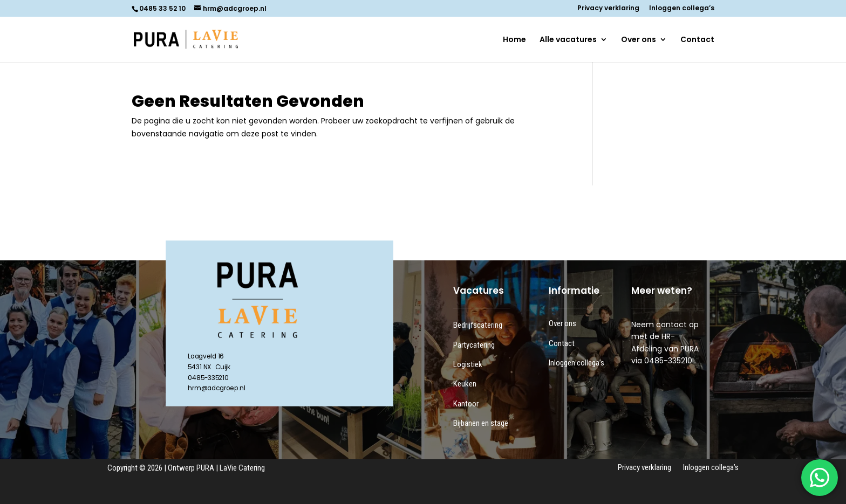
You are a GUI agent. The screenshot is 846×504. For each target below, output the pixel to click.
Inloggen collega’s (682, 9)
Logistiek (468, 364)
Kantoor (466, 404)
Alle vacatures (568, 40)
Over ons (639, 40)
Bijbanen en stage (481, 423)
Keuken (465, 384)
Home (514, 40)
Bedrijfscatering (478, 325)
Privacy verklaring (608, 9)
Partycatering (474, 345)
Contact (697, 40)
